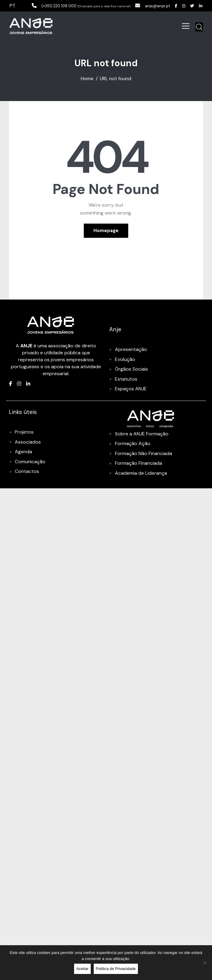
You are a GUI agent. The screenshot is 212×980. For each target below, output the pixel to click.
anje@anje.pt (152, 6)
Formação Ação (133, 443)
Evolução (125, 359)
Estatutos (126, 379)
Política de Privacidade (116, 969)
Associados (28, 442)
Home (87, 79)
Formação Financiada (139, 463)
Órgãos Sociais (131, 369)
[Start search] (199, 27)
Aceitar (82, 969)
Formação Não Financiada (144, 453)
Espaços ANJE (131, 389)
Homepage (106, 231)
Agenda (23, 452)
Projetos (24, 432)
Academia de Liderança (141, 473)
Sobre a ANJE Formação (142, 434)
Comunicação (30, 462)
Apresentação (131, 349)
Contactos (27, 471)
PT (13, 6)
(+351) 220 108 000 (48, 6)
